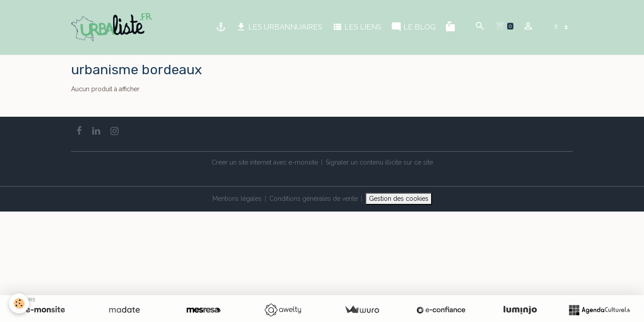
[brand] (113, 27)
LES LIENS (357, 27)
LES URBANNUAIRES (279, 27)
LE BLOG (413, 27)
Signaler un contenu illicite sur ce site (379, 162)
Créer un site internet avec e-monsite (265, 162)
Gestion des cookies (399, 199)
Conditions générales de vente (314, 199)
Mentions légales (237, 199)
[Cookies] (19, 303)
